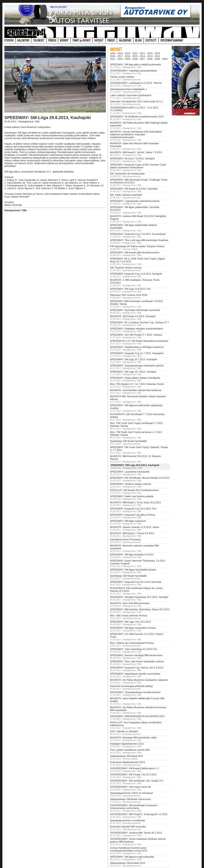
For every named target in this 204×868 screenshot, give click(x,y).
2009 (128, 59)
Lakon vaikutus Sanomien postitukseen (131, 95)
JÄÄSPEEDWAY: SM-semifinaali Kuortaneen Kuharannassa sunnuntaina (134, 807)
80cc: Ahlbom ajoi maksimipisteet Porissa (132, 643)
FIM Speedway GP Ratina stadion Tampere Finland (137, 246)
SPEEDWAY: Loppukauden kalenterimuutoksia (135, 201)
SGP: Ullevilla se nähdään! (124, 731)
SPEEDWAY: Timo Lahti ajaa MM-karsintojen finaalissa (139, 240)
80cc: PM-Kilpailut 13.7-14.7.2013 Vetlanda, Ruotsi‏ (137, 384)
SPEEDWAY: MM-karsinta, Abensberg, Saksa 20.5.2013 (140, 609)
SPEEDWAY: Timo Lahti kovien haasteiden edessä (137, 662)
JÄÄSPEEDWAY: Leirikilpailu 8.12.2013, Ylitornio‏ (136, 83)
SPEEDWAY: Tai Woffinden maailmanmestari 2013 (137, 117)
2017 (120, 56)
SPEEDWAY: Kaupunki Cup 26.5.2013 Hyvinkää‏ (136, 582)
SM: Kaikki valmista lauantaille (126, 195)
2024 (120, 53)
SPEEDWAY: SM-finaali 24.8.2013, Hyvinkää (134, 189)
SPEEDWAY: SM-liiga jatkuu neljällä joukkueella (135, 65)
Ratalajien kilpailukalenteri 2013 (127, 744)
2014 (143, 56)
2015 (135, 56)
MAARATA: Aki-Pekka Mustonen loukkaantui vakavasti (139, 680)
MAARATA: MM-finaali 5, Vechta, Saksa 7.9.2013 (136, 152)
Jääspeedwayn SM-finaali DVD (126, 756)
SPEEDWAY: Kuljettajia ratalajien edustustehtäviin (137, 329)
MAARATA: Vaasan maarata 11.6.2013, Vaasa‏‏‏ (135, 527)
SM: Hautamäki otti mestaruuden (127, 174)
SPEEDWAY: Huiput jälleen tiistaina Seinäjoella (135, 378)
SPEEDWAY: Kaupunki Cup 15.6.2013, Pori (133, 509)
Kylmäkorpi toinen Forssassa (125, 540)
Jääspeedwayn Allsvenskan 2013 (128, 863)
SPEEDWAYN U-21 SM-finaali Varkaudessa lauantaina (139, 341)
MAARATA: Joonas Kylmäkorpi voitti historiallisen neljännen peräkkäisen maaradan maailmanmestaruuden (136, 135)
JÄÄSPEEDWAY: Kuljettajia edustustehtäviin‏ (134, 71)
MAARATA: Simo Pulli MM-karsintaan (130, 603)
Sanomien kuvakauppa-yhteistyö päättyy (131, 686)
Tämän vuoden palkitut (122, 77)
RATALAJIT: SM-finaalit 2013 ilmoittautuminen (134, 490)
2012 (157, 56)
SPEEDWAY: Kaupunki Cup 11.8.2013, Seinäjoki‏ (136, 274)
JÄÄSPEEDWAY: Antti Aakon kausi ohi (130, 787)
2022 (135, 53)
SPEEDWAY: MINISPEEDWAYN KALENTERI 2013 (137, 716)
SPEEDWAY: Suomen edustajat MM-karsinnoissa (136, 655)
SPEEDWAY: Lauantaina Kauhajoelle (130, 472)
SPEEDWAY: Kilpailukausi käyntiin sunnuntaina (135, 674)
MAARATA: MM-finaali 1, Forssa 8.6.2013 (132, 533)
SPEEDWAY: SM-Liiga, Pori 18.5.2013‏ (130, 622)
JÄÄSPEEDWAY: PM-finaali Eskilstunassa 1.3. (135, 768)
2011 (113, 59)
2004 (165, 59)
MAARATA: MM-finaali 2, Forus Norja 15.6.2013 (135, 503)
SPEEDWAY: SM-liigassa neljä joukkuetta (132, 857)
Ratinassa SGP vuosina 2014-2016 (129, 295)
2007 (143, 59)
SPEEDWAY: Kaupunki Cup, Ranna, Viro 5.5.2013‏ (137, 668)
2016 (128, 56)
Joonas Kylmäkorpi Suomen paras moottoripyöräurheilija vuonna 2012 (129, 849)
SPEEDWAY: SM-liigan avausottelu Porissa (133, 628)
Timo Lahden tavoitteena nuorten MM (130, 750)
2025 (113, 53)
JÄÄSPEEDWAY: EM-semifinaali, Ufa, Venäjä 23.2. (137, 781)
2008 (135, 59)
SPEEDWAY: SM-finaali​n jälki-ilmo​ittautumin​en (135, 253)
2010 (120, 59)
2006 (150, 59)
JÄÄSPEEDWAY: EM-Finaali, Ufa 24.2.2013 (133, 775)
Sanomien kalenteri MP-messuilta (128, 827)
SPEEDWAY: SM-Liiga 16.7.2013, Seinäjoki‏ (133, 372)
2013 (150, 56)
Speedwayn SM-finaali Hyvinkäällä (128, 441)
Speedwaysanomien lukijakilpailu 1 (128, 89)
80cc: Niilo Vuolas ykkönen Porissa (128, 616)
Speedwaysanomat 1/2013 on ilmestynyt (131, 793)
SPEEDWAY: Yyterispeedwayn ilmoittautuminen (135, 692)
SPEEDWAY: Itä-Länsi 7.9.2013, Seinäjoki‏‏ (132, 159)
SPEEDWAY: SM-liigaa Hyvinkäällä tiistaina (133, 570)
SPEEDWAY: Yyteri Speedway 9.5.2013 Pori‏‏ (134, 649)
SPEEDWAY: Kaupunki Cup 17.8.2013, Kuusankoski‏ (138, 234)
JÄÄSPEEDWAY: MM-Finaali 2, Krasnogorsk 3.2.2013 (139, 814)
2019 (157, 53)
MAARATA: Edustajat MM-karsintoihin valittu (133, 738)
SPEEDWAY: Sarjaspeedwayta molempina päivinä (137, 366)
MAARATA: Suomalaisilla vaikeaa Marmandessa (136, 390)
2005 (157, 59)
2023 (128, 53)
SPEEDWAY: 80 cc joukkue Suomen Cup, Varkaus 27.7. (140, 323)
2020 (150, 53)
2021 (143, 53)
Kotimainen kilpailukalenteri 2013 (127, 762)
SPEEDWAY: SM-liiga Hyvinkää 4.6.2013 (132, 555)
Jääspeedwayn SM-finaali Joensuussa (130, 799)
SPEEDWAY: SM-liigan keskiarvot (128, 521)
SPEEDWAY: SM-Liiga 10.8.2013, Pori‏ (130, 289)
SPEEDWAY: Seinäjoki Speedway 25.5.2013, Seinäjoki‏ (139, 597)
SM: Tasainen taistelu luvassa (126, 268)
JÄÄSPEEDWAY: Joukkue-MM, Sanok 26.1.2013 (136, 833)
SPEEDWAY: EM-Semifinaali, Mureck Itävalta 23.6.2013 (140, 478)
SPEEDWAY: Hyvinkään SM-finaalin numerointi (135, 310)
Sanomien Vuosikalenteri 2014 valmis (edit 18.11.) (137, 102)
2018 (113, 56)
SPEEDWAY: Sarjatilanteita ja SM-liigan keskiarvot (137, 347)
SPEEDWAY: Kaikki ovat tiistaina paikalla (132, 496)
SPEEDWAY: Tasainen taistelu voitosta (131, 484)
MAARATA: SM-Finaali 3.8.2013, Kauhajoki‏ (133, 316)
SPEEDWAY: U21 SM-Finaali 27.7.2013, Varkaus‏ (136, 335)
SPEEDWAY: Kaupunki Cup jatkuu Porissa (133, 515)
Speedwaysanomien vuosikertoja (127, 821)
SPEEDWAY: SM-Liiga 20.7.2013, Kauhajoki (133, 359)
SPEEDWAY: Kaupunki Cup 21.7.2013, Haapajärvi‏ (137, 353)
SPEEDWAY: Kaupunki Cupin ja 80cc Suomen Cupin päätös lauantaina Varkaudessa (138, 166)
